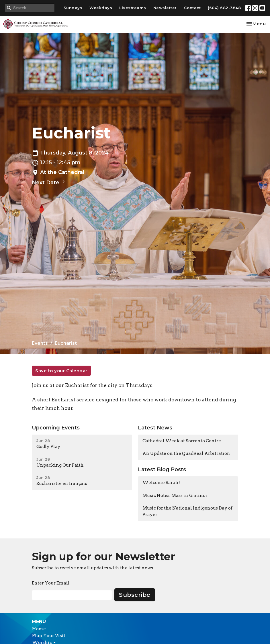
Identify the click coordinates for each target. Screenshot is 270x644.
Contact (192, 8)
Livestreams (133, 8)
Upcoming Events (56, 428)
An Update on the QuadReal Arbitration (186, 453)
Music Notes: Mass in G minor (175, 496)
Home (39, 629)
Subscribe (135, 595)
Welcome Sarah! (161, 483)
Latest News (155, 428)
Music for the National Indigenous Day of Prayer (187, 511)
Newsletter (165, 8)
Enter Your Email (51, 583)
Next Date (49, 182)
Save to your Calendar (61, 371)
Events (40, 343)
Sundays (73, 8)
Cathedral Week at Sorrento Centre (182, 441)
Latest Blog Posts (162, 469)
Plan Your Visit (49, 636)
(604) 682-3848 (224, 8)
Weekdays (101, 8)
